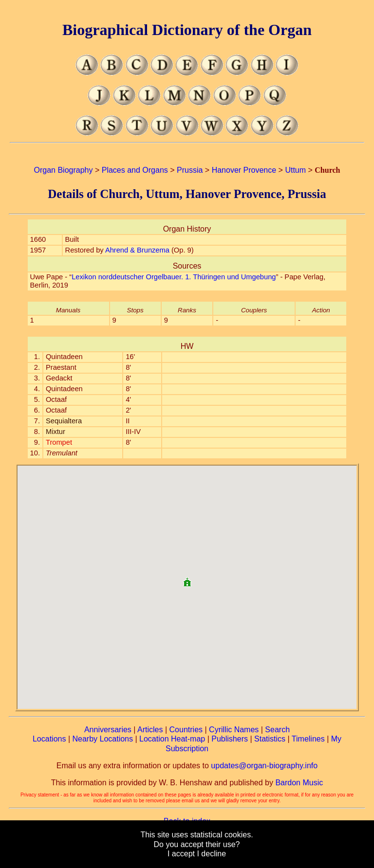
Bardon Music (299, 783)
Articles (150, 730)
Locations (49, 739)
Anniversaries (108, 730)
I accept (181, 854)
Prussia (190, 170)
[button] (187, 578)
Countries (186, 730)
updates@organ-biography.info (264, 766)
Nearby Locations (103, 739)
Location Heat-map (172, 739)
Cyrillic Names (234, 730)
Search (277, 730)
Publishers (230, 739)
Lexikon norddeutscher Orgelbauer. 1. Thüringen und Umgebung (174, 277)
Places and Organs (135, 170)
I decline (211, 854)
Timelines (308, 739)
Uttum (295, 170)
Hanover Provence (244, 170)
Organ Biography (64, 170)
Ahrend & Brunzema (137, 250)
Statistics (270, 739)
